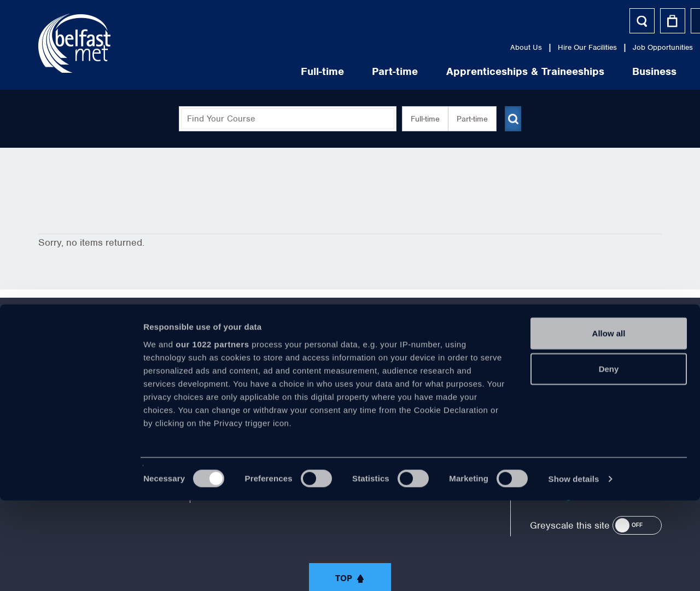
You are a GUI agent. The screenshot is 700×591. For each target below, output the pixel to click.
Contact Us (643, 47)
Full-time (177, 71)
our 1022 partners (212, 435)
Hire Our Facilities (442, 47)
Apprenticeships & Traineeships (380, 71)
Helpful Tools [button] (625, 21)
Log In (565, 21)
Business (510, 71)
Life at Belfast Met (605, 71)
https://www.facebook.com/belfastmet (259, 380)
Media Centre (586, 47)
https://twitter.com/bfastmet (305, 380)
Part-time (250, 71)
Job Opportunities (518, 47)
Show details (574, 569)
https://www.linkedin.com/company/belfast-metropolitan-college (395, 380)
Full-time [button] (421, 119)
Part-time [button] (468, 119)
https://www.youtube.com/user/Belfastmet (350, 380)
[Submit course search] (513, 119)
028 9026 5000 (632, 385)
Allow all (609, 424)
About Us (381, 47)
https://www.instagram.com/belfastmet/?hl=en (441, 380)
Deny (609, 459)
